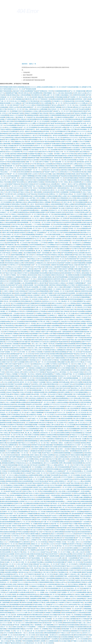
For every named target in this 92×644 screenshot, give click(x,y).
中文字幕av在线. (47, 532)
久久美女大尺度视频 (83, 141)
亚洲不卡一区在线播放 (77, 512)
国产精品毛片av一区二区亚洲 (37, 512)
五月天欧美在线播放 (59, 530)
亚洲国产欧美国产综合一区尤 (31, 186)
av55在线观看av (22, 475)
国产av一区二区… (82, 208)
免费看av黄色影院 (64, 522)
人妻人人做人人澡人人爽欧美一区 (40, 344)
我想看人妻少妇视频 (18, 594)
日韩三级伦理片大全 (62, 483)
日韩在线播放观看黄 (10, 570)
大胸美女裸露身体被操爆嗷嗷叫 (71, 485)
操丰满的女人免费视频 (20, 158)
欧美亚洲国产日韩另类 (29, 505)
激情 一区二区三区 (15, 623)
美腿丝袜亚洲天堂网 (30, 639)
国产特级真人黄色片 (11, 528)
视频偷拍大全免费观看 (38, 586)
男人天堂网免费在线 (29, 311)
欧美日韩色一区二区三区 (50, 131)
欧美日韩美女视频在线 (24, 301)
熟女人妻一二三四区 (14, 196)
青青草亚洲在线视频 (75, 299)
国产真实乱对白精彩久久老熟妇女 (56, 283)
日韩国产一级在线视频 (42, 253)
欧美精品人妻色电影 (39, 459)
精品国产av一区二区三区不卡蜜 (63, 111)
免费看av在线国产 (24, 358)
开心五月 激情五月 (35, 489)
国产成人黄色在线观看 (37, 117)
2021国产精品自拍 (31, 194)
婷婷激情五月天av (39, 342)
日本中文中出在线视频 (54, 338)
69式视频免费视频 (84, 297)
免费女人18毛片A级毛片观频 (14, 556)
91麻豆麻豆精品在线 (20, 231)
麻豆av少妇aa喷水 (67, 113)
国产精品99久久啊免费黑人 (80, 113)
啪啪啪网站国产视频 (11, 93)
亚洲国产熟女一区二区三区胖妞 (20, 226)
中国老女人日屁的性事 (17, 214)
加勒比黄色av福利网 (23, 170)
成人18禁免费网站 (12, 518)
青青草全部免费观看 (66, 419)
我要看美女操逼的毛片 (20, 233)
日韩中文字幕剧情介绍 (37, 560)
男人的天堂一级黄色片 (24, 131)
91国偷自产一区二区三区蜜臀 (8, 212)
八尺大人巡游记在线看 (17, 538)
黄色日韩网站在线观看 (23, 261)
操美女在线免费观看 (64, 469)
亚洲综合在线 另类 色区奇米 (67, 348)
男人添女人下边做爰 (47, 154)
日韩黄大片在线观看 (36, 352)
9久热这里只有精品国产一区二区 (79, 334)
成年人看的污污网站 (55, 253)
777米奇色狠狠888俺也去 (9, 408)
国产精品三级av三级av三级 (81, 255)
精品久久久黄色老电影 (62, 247)
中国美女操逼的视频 (53, 520)
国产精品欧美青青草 (62, 342)
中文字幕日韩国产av (71, 580)
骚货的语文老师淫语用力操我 (55, 279)
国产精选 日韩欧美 (63, 311)
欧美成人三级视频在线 (32, 231)
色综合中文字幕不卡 (42, 439)
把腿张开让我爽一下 (50, 117)
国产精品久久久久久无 (76, 435)
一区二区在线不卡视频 (79, 194)
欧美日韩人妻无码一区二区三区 (53, 190)
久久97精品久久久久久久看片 (13, 267)
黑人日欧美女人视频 (78, 594)
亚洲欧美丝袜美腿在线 (74, 119)
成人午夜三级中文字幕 (47, 572)
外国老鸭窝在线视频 (8, 348)
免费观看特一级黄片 (53, 243)
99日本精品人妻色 (11, 584)
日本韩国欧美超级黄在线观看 (76, 277)
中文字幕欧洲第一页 (50, 148)
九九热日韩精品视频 (29, 380)
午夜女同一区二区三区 (40, 249)
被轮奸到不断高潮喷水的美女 (67, 520)
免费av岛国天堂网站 (78, 168)
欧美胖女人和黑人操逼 (39, 384)
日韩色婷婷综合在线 (31, 133)
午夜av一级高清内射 (30, 109)
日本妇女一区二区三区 (44, 388)
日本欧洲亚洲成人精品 (47, 257)
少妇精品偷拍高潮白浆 (48, 192)
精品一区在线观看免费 (63, 360)
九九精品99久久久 (43, 336)
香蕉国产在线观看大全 (66, 263)
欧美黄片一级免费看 (43, 404)
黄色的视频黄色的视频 (63, 435)
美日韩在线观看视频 (27, 309)
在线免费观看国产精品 (30, 91)
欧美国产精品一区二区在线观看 (43, 619)
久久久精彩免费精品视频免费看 (17, 416)
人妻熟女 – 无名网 (63, 443)
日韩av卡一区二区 (5, 627)
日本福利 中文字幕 (46, 408)
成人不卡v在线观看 (16, 303)
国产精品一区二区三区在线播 (67, 425)
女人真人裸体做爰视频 (27, 283)
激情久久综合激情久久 (75, 148)
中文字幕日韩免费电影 (42, 135)
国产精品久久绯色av (24, 192)
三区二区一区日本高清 (8, 388)
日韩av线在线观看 (49, 97)
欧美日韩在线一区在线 (72, 212)
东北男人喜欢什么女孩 (79, 93)
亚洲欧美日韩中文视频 (50, 447)
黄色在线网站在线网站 (63, 433)
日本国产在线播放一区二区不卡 (9, 352)
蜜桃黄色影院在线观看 (65, 168)
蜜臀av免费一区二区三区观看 (52, 95)
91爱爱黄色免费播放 (12, 279)
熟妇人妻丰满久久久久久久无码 (54, 125)
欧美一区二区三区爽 (54, 313)
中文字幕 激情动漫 (36, 164)
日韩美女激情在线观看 (59, 590)
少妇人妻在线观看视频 (12, 605)
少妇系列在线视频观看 (35, 245)
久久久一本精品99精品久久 (29, 259)
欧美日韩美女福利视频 (83, 180)
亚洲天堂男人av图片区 (44, 133)
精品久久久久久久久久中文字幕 (17, 461)
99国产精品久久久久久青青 (74, 214)
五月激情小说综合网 (16, 627)
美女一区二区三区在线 (73, 188)
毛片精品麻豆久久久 (58, 101)
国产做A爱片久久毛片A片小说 (24, 364)
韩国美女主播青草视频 (47, 330)
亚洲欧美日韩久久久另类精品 (82, 518)
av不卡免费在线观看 (83, 313)
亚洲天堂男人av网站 (60, 127)
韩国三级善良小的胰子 (37, 447)
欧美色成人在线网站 (36, 398)
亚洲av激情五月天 (23, 558)
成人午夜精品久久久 (84, 536)
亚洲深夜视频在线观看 (44, 497)
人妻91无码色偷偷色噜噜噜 (62, 467)
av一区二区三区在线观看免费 (48, 228)
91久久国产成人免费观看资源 (78, 184)
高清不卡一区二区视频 (38, 421)
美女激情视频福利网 (66, 639)
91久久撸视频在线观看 (18, 277)
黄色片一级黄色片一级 (63, 184)
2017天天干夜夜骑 (39, 372)
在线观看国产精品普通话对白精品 (45, 499)
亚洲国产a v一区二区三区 (23, 522)
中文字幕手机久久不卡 (13, 265)
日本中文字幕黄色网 (34, 572)
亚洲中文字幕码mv (39, 299)
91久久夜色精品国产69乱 (19, 228)
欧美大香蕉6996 (67, 350)
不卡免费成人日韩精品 (41, 313)
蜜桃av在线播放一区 (37, 206)
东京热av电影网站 (39, 410)
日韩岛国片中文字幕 (43, 607)
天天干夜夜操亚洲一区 (44, 99)
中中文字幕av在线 (71, 154)
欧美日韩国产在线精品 (66, 518)
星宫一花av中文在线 (14, 346)
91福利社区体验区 (44, 115)
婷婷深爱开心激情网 (13, 366)
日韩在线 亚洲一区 (44, 611)
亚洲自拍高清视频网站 (6, 503)
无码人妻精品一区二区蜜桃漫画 (53, 586)
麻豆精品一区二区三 (62, 546)
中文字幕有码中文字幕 (54, 419)
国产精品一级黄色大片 (49, 271)
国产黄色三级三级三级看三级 (8, 398)
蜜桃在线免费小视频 (44, 326)
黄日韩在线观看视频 (52, 588)
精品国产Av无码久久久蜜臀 (58, 129)
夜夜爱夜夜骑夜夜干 (82, 617)
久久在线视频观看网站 (77, 453)
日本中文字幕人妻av (18, 224)
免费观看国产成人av (82, 301)
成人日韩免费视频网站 (21, 512)
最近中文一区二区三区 (11, 544)
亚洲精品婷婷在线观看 (18, 493)
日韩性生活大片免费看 (47, 576)
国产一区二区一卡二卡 (36, 170)
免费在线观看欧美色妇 (61, 156)
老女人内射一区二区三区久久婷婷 (71, 380)
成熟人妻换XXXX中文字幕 (75, 362)
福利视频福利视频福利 (22, 477)
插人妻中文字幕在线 (35, 408)
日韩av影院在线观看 (21, 247)
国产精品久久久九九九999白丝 (73, 566)
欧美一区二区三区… (80, 540)
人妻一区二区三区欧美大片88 (17, 548)
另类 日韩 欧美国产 (74, 499)
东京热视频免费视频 (85, 275)
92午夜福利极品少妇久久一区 (24, 323)
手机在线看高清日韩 (77, 172)
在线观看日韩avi (30, 394)
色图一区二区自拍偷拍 (53, 297)
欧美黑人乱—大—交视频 (14, 497)
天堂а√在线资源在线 (26, 346)
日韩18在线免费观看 (22, 222)
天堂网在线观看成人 (30, 263)
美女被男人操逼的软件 (82, 503)
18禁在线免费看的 (45, 158)
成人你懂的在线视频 (43, 594)
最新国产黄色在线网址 (18, 182)
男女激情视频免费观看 (61, 570)
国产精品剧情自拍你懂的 (66, 176)
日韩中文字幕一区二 (6, 530)
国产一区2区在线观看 (25, 370)
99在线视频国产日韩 (11, 386)
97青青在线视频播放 (27, 641)
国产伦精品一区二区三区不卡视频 (60, 552)
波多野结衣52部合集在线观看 (73, 222)
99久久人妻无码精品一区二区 (63, 372)
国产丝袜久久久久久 (70, 406)
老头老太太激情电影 (50, 342)
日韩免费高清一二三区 (41, 235)
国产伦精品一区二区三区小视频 (38, 419)
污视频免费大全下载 (35, 570)
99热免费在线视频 (57, 323)
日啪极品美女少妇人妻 (20, 141)
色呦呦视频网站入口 (43, 315)
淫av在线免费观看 (12, 443)
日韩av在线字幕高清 (20, 218)
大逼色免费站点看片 (77, 326)
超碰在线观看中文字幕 (17, 135)
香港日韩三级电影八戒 (84, 210)
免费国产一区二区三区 (16, 210)
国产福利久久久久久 (83, 558)
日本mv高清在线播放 (68, 186)
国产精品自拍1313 (59, 222)
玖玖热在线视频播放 (62, 148)
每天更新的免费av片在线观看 (18, 204)
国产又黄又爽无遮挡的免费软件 (32, 103)
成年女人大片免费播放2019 (12, 127)
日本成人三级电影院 (35, 374)
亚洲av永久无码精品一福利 (33, 277)
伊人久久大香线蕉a (66, 338)
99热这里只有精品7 (23, 451)
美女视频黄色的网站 (36, 131)
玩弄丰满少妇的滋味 (60, 293)
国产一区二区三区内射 (8, 160)
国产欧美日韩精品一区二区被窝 (78, 226)
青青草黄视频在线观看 (68, 441)
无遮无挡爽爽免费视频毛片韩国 (76, 582)
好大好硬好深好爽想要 (45, 160)
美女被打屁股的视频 (47, 445)
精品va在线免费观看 (62, 231)
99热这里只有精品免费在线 (44, 509)
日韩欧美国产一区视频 (79, 495)
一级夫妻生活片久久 (77, 243)
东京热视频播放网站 (74, 429)
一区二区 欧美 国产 (77, 609)
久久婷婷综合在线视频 (61, 402)
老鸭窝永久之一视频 (55, 315)
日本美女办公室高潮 (32, 160)
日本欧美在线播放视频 (41, 378)
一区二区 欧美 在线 (24, 243)
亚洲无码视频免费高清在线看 (22, 121)
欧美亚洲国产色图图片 (47, 293)
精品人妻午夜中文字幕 (39, 346)
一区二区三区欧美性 (48, 643)
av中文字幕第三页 (67, 121)
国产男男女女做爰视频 (69, 503)
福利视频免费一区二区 (11, 166)
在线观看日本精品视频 (28, 168)
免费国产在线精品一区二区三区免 (58, 291)
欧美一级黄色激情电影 (60, 188)
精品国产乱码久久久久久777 (32, 257)
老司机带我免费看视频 (25, 239)
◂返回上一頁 (32, 64)
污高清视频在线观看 (74, 192)
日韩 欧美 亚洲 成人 (23, 93)
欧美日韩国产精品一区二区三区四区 (26, 635)
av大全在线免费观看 (10, 125)
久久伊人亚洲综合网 (77, 241)
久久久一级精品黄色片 (67, 235)
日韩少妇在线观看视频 (52, 526)
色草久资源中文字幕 (50, 360)
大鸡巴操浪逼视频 (31, 119)
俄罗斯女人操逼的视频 (79, 200)
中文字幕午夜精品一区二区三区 (37, 150)
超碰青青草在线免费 (28, 210)
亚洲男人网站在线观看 (65, 463)
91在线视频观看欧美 (17, 129)
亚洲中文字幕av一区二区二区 (31, 491)
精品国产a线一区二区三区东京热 (69, 297)
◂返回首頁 (25, 64)
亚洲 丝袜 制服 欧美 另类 (26, 342)
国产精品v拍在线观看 (48, 141)
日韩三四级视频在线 (18, 99)
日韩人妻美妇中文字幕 (83, 520)
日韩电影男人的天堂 (31, 404)
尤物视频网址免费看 (35, 598)
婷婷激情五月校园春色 (54, 439)
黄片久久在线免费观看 (44, 259)
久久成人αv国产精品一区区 (32, 198)
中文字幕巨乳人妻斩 (61, 271)
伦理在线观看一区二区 (79, 150)
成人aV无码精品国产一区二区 (26, 279)
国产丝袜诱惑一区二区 (74, 97)
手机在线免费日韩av (56, 475)
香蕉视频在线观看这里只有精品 (27, 518)
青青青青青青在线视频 (52, 469)
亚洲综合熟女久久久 (65, 172)
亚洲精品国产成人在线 (58, 208)
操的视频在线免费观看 (63, 317)
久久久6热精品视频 (78, 477)
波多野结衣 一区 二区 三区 (65, 465)
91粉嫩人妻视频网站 (84, 497)
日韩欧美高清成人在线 (11, 138)
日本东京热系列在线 (9, 406)
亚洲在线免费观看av (63, 560)
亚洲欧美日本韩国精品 (63, 117)
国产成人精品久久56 (57, 152)
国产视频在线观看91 (31, 548)
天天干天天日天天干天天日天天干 (59, 404)
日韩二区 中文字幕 (54, 594)
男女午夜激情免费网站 (46, 491)
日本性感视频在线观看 (44, 305)
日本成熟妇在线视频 (51, 196)
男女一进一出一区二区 (58, 103)
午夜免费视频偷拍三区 (17, 144)
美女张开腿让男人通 (8, 231)
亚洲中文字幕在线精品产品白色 (16, 414)
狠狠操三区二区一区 (86, 528)
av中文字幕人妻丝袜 (6, 431)
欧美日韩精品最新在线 (24, 138)
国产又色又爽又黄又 (25, 164)
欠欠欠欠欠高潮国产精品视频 (11, 283)
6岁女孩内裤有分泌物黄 (71, 548)
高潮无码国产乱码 (86, 429)
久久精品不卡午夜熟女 (10, 150)
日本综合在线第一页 (65, 243)
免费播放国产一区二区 (52, 370)
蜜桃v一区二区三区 (51, 216)
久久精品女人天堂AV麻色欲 (32, 538)
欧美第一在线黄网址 (19, 200)
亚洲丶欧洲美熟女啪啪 (20, 615)
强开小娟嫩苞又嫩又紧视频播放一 (32, 271)
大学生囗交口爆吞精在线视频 (63, 386)
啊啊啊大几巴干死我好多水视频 (50, 598)
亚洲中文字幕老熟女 (9, 332)
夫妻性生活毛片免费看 (76, 382)
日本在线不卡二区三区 (39, 588)
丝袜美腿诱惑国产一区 (26, 216)
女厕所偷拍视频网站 (47, 374)
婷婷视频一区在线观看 (39, 425)
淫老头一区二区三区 (76, 588)
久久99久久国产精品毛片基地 (24, 564)
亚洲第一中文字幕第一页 (42, 394)
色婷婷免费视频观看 (80, 204)
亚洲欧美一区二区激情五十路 (55, 289)
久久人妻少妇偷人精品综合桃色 (64, 93)
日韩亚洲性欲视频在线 (51, 182)
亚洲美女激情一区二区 (58, 416)
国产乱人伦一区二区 (38, 239)
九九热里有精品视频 (11, 176)
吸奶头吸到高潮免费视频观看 (10, 501)
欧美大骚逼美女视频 (42, 635)
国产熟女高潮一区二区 (8, 435)
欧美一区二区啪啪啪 (42, 629)
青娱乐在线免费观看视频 (26, 481)
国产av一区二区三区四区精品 (39, 542)
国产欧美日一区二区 (56, 503)
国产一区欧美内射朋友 (69, 396)
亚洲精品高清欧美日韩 (79, 111)
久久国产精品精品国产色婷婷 (15, 113)
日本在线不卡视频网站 (61, 544)
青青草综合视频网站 (20, 295)
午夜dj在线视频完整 (27, 307)
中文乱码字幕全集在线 (40, 481)
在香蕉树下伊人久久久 (26, 501)
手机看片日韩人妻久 (27, 469)
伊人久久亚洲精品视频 (22, 467)
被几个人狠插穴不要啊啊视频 (26, 176)
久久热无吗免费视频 (11, 451)
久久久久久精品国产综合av (31, 152)
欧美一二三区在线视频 (61, 330)
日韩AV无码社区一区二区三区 (56, 109)
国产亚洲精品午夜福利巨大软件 (56, 212)
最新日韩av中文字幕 (45, 152)
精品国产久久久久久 (16, 505)
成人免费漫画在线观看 (38, 392)
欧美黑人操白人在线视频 (17, 257)
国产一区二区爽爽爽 (59, 237)
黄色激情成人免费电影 (12, 334)
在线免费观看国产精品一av (62, 576)
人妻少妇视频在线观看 (29, 253)
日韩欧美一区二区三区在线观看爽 (60, 251)
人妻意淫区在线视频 (26, 220)
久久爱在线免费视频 (25, 95)
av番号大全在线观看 (68, 328)
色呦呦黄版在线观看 (32, 115)
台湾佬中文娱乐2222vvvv (15, 188)
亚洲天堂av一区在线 (46, 416)
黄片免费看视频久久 (22, 400)
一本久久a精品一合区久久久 (74, 542)
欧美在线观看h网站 (10, 419)
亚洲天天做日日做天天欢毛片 (16, 133)
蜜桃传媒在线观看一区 (21, 406)
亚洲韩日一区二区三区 (8, 512)
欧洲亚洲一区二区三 (6, 99)
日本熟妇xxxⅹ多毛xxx (60, 582)
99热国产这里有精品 (14, 487)
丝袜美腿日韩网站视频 (56, 354)
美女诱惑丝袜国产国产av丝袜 (75, 259)
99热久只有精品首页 (13, 164)
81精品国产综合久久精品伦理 (41, 487)
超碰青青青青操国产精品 (70, 354)
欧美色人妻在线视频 (19, 404)
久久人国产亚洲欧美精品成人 (48, 231)
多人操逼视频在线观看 (24, 421)
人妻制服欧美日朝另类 (36, 451)
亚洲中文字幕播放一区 (45, 162)
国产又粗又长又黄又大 (75, 633)
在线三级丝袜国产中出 (16, 105)
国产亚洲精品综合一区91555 (45, 91)
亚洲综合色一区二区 (28, 299)
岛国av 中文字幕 (71, 129)
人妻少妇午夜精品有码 (83, 257)
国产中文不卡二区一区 (61, 412)
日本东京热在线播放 (74, 247)
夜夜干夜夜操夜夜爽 (6, 91)
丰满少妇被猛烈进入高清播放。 (34, 414)
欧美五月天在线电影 (66, 150)
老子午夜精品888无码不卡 (62, 400)
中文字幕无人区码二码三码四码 (12, 269)
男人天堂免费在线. (36, 301)
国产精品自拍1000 (44, 621)
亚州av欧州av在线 (54, 263)
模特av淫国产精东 (84, 600)
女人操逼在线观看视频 (55, 204)
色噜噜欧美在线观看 (73, 275)
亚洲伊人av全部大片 (33, 174)
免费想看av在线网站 (21, 402)
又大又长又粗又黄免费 (12, 342)
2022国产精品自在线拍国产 (64, 295)
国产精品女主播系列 (10, 251)
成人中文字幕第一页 (30, 629)
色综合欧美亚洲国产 (48, 111)
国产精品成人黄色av (67, 194)
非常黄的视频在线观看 (61, 97)
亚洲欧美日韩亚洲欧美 (29, 499)
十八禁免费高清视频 (13, 542)
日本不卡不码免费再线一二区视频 (32, 627)
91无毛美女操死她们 (34, 507)
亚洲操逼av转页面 (69, 101)
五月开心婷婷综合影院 (8, 546)
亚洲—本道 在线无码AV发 (34, 141)
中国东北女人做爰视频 (55, 113)
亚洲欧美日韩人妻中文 (30, 99)
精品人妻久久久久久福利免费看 (42, 323)
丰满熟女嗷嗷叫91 (79, 269)
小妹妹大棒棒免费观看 (58, 174)
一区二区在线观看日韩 (53, 150)
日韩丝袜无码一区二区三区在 (69, 281)
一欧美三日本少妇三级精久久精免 (23, 588)
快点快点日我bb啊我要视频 (49, 368)
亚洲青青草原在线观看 (79, 95)
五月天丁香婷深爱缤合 (27, 328)
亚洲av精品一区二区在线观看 (35, 233)
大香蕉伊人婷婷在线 (67, 505)
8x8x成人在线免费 (51, 184)
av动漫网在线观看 (64, 299)
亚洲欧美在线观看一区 (29, 285)
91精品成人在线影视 (33, 295)
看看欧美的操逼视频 (68, 516)
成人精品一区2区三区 (15, 309)
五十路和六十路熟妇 (13, 123)
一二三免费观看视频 (77, 166)
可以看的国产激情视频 (34, 400)
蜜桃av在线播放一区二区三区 (71, 140)
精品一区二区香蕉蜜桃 (29, 600)
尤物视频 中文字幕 (80, 578)
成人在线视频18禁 (11, 146)
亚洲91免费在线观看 (25, 107)
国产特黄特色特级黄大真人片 (38, 471)
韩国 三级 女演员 (27, 255)
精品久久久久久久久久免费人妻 (63, 489)
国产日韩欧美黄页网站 (64, 512)
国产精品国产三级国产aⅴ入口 (51, 172)
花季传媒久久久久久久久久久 (79, 131)
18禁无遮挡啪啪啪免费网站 (15, 271)
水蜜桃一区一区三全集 (32, 162)
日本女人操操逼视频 (24, 386)
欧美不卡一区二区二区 (68, 105)
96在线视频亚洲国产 (30, 144)
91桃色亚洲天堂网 (52, 311)
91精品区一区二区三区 (20, 412)
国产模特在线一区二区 (66, 364)
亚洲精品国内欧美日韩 (67, 635)
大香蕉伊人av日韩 (13, 107)
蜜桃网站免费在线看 (53, 366)
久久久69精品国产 (54, 321)
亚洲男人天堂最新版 (85, 421)
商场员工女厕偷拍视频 (83, 303)
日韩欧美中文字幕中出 (23, 273)
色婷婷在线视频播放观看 (64, 447)
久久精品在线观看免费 (71, 123)
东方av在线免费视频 (64, 245)
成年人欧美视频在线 (20, 194)
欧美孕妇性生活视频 (42, 204)
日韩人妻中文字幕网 (78, 419)
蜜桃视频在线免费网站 (62, 346)
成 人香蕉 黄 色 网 (8, 218)
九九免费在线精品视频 (39, 196)
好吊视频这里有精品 (75, 449)
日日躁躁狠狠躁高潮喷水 (61, 91)
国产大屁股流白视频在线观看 (74, 135)
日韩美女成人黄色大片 (29, 495)
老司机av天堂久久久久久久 (29, 497)
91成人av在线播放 (60, 455)
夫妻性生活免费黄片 (83, 154)
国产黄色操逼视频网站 (75, 342)
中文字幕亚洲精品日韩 (56, 140)
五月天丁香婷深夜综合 (64, 631)
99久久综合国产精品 (28, 473)
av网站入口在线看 (67, 390)
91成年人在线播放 (28, 249)
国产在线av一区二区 (47, 237)
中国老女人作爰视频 (84, 319)
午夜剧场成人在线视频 (34, 368)
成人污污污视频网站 (76, 245)
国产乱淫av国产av (7, 208)
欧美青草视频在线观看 (79, 336)
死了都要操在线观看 (84, 127)
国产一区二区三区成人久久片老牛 (54, 233)
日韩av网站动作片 (58, 538)
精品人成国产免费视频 (13, 237)
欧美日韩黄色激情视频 (11, 465)
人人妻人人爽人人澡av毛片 (32, 396)
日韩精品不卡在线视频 (30, 113)
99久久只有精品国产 (63, 228)
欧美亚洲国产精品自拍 (32, 457)
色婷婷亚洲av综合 (74, 461)
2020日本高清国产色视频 (82, 101)
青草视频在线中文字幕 (64, 131)
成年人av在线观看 (47, 164)
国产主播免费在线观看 (53, 556)
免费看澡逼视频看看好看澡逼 (64, 200)
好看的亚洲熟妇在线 (52, 384)
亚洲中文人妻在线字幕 (40, 283)
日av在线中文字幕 (55, 394)
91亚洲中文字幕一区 (29, 188)
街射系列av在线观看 (11, 479)
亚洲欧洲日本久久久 (72, 445)
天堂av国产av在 (10, 467)
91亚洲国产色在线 (59, 257)
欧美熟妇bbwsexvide (14, 619)
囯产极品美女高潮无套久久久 (16, 643)
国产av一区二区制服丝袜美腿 (77, 91)
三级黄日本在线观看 (26, 178)
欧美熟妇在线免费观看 (30, 321)
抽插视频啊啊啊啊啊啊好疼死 (71, 586)
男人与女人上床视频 (9, 402)
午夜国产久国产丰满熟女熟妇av (49, 332)
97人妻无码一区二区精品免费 (47, 295)
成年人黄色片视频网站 (26, 317)
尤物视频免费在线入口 (69, 158)
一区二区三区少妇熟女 (21, 566)
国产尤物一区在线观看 (68, 315)
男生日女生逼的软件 (71, 103)
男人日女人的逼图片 (8, 382)
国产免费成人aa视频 (68, 204)
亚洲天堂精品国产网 (72, 115)
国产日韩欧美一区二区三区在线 (35, 461)
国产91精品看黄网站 (8, 158)
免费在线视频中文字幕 (69, 287)
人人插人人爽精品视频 (24, 340)
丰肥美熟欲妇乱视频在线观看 (54, 427)
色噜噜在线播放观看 (86, 501)
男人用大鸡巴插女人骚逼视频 (10, 344)
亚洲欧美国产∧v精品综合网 (52, 477)
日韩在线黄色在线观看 (64, 166)
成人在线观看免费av (77, 182)
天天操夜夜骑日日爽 (48, 352)
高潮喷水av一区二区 (55, 194)
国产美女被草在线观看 (83, 109)
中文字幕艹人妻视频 (71, 141)
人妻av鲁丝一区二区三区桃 (68, 301)
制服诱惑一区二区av (80, 516)
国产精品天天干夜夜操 (64, 609)
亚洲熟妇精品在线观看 (32, 503)
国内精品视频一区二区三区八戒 (70, 629)
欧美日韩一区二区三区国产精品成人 (30, 237)
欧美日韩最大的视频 (40, 176)
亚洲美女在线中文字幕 (31, 362)
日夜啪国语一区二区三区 (37, 190)
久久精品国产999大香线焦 (37, 261)
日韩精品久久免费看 (19, 394)
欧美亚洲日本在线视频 (67, 627)
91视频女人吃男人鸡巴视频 (48, 198)
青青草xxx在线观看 (19, 348)
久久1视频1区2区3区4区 (11, 586)
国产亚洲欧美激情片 (55, 144)
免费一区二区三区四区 (85, 170)
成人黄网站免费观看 (58, 532)
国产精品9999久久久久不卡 (35, 247)
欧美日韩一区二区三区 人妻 (34, 218)
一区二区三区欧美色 (69, 152)
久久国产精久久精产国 (39, 501)
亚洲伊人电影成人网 (35, 455)
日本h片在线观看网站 (45, 101)
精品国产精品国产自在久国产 (14, 491)
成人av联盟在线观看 (70, 279)
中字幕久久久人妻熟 (51, 465)
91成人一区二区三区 (51, 564)
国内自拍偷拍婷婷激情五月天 (49, 493)
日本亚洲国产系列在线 (56, 540)
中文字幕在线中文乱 (27, 267)
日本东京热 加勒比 (75, 507)
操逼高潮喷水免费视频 (11, 572)
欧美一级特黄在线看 (56, 158)
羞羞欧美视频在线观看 (18, 162)
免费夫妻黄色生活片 (30, 439)
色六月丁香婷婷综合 (25, 350)
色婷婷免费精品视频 (16, 600)
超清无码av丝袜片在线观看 (13, 307)
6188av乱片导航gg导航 (12, 392)
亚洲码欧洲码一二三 (63, 461)
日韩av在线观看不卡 (79, 121)
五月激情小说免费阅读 (48, 455)
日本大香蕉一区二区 (57, 160)
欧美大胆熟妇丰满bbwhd (39, 178)
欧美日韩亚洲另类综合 (30, 594)
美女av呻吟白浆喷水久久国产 (46, 127)
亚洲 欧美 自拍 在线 (23, 465)
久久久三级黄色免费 (84, 548)
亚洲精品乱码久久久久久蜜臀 (27, 123)
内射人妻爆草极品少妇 (18, 202)
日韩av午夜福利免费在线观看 (16, 568)
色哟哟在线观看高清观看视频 (62, 453)
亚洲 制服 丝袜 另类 (10, 261)
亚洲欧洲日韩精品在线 (12, 95)
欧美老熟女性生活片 (13, 338)
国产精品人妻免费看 (15, 641)
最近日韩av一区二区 (64, 584)
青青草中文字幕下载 (27, 526)
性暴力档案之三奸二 (63, 216)
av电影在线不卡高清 (18, 91)
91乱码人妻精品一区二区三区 (13, 168)
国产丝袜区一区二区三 (81, 376)
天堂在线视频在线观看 (81, 202)
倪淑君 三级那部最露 (57, 396)
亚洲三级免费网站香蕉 (36, 93)
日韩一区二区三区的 (64, 588)
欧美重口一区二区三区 (22, 453)
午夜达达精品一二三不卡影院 (8, 172)
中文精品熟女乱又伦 (23, 528)
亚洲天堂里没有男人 (63, 437)
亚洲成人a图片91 (20, 509)
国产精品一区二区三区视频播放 (76, 374)
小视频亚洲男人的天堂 (42, 485)
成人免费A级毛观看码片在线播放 (34, 182)
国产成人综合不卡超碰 (49, 398)
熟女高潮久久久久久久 (57, 305)
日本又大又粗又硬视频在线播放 (66, 368)
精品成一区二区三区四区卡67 (58, 423)
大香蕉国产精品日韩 (23, 479)
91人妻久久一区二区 (43, 140)
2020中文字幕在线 (67, 107)
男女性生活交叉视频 (45, 174)
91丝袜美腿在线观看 (42, 285)
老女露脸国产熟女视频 (34, 154)
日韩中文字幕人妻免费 (74, 271)
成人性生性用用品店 (61, 421)
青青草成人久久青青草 (50, 483)
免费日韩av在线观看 (75, 560)
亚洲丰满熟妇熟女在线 (6, 404)
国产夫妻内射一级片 (14, 178)
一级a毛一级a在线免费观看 (42, 129)
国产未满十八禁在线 (27, 269)
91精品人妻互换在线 (17, 380)
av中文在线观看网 (17, 287)
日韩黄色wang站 (29, 289)
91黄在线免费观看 (77, 463)
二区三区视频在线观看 (32, 423)
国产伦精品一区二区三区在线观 (46, 429)
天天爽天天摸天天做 (9, 364)
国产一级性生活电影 (9, 247)
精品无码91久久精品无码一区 (57, 319)
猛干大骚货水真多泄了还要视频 (64, 269)
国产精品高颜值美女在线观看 (19, 156)
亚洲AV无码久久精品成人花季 (38, 297)
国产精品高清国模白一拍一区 (37, 558)
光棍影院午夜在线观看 (57, 265)
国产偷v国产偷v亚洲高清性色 (56, 123)
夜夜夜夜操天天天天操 (77, 631)
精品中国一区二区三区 (57, 524)
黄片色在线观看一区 (72, 293)
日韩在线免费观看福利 (75, 216)
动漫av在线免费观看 (67, 495)
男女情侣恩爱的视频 (55, 186)
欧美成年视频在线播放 (71, 178)
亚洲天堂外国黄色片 (86, 402)
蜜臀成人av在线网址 (11, 340)
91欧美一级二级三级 (76, 251)
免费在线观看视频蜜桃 (50, 376)
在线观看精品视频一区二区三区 (40, 390)
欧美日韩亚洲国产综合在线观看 (13, 384)
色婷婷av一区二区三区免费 (80, 447)
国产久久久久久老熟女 (29, 105)
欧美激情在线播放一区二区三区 (46, 200)
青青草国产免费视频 (55, 107)
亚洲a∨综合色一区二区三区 (59, 259)
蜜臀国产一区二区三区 (76, 117)
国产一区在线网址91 (86, 522)
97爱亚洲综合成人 (56, 202)
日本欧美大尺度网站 (80, 356)
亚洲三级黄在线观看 (56, 133)
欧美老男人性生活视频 (20, 293)
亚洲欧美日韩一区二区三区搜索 (78, 437)
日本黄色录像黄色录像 (37, 148)
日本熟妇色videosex (21, 463)
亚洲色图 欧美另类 (20, 160)
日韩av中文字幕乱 (28, 410)
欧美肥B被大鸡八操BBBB (71, 125)
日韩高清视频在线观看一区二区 (55, 178)
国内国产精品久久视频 (71, 524)
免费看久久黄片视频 (50, 334)
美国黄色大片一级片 (30, 135)
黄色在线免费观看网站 (62, 398)
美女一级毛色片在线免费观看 (57, 135)
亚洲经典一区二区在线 (51, 410)
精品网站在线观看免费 (57, 99)
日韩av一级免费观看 (31, 200)
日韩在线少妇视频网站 (15, 495)
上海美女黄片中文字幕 (66, 321)
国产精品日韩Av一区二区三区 (23, 97)
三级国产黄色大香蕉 (78, 489)
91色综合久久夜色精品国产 (27, 313)
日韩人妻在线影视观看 (75, 514)
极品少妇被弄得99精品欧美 (10, 190)
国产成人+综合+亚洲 (59, 491)
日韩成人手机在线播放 (54, 629)
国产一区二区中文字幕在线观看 (40, 107)
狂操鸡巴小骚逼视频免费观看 (68, 556)
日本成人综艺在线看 (25, 392)
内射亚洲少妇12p (11, 323)
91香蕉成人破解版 (17, 253)
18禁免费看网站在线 (26, 196)
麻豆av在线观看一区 (80, 239)
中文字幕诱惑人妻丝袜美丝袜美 (28, 275)
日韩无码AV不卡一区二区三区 (15, 109)
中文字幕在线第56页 (42, 123)
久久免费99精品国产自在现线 (52, 239)
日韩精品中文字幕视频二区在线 (57, 542)
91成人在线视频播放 (22, 245)
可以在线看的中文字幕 (12, 425)
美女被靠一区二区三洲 (76, 267)
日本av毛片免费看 (10, 453)
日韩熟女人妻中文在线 (52, 425)
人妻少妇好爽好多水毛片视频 (20, 530)
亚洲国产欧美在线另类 (10, 459)
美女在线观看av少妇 (16, 576)
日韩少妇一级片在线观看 (10, 301)
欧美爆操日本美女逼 (38, 623)
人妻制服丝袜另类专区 (50, 560)
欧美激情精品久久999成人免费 (33, 111)
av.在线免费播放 (39, 166)
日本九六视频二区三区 (80, 364)
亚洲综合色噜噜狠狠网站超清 (72, 233)
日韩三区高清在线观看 (70, 160)
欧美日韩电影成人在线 (59, 164)
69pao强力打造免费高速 (10, 131)
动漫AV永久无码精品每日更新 (49, 631)
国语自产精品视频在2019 (46, 530)
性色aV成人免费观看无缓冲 (10, 445)
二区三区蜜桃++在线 (44, 287)
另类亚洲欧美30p (13, 358)
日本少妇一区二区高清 (11, 170)
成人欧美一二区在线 (13, 313)
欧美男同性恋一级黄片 (81, 99)
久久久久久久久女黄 (70, 534)
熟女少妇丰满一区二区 (83, 354)
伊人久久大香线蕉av (70, 303)
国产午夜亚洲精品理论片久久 (71, 190)
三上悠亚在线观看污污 (69, 133)
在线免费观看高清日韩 (26, 376)
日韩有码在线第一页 (6, 287)
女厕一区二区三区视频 (36, 479)
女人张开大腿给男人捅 (13, 516)
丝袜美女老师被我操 (65, 241)
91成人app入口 (34, 530)
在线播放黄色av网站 (51, 512)
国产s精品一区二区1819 (73, 352)
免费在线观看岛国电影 (58, 408)
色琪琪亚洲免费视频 (66, 336)
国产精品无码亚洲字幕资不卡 (76, 218)
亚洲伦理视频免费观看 (28, 235)
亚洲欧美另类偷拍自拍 (54, 273)
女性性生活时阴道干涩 (78, 554)
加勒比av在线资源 (82, 198)
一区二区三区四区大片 (47, 222)
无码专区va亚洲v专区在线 (41, 354)
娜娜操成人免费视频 (22, 150)
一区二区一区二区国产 (44, 548)
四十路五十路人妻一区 (68, 202)
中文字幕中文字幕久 (77, 249)
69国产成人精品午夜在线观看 (37, 226)
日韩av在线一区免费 (80, 439)
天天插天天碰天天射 (70, 309)
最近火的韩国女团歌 (62, 457)
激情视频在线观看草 (18, 580)
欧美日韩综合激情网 (23, 172)
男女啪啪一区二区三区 (33, 228)
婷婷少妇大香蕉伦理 (25, 206)
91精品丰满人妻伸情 (75, 162)
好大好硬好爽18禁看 (84, 224)
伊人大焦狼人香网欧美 (78, 526)
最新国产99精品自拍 (14, 184)
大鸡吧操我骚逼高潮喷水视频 (15, 629)
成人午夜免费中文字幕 (61, 206)
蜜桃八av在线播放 (44, 596)
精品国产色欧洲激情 (22, 507)
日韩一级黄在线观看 (36, 192)
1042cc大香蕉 (72, 198)
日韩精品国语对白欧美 (42, 319)
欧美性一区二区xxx (75, 228)
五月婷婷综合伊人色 (70, 208)
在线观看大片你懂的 (24, 190)
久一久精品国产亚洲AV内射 (17, 336)
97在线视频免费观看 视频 (82, 592)
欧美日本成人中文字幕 (24, 437)
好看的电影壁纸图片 (26, 265)
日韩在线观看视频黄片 (17, 621)
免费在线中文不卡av (78, 107)
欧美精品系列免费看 (80, 441)
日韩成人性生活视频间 (44, 275)
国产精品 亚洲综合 (20, 119)
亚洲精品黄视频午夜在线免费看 (39, 273)
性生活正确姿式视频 (65, 641)
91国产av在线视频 (19, 362)
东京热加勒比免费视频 (67, 637)
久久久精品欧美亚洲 (79, 505)
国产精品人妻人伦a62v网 (76, 340)
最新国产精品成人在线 (70, 265)
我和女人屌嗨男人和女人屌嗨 (10, 239)
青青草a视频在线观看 (13, 376)
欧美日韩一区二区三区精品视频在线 (12, 473)
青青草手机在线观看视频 (13, 220)
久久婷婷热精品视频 (41, 279)
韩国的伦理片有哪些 (31, 336)
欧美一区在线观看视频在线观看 (57, 146)
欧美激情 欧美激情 (42, 536)
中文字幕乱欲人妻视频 (76, 584)
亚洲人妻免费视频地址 (51, 392)
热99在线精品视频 (69, 99)
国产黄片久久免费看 (9, 140)
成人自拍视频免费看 (57, 307)
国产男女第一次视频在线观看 (21, 625)
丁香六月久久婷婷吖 (21, 330)
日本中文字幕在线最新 (73, 146)
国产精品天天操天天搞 (75, 206)
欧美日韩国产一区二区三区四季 (15, 514)
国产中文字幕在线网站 (21, 332)
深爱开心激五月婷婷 (8, 121)
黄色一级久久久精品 (41, 168)
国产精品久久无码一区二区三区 (56, 617)
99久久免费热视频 (46, 103)
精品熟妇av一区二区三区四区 (15, 396)
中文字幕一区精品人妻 (64, 182)
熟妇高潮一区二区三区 (44, 208)
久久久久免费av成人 (16, 103)
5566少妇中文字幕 (44, 423)
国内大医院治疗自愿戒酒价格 (80, 414)
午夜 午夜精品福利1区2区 (50, 479)
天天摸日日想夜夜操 (20, 291)
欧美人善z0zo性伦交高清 (30, 315)
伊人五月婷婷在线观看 (29, 485)
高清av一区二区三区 (29, 552)
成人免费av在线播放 (49, 602)
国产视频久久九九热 (55, 441)
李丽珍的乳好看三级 (8, 293)
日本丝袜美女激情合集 (48, 400)
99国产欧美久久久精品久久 (33, 493)
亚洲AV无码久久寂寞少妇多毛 (12, 534)
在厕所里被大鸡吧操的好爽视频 (18, 154)
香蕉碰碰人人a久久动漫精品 (78, 360)
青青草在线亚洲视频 (6, 613)
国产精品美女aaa (49, 372)
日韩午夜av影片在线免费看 (30, 287)
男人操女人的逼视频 (39, 427)
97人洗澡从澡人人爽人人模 (33, 348)
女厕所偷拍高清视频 (18, 180)
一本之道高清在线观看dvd (84, 396)
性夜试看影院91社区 (37, 95)
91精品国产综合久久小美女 (81, 637)
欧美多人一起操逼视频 (41, 210)
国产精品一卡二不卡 (53, 241)
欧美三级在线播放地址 (36, 172)
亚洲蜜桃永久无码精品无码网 (48, 435)
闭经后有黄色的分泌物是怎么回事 (14, 263)
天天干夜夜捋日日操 (30, 574)
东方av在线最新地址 (8, 574)
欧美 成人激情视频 (42, 281)
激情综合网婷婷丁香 (76, 576)
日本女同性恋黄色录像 (59, 224)
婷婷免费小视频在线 (37, 97)
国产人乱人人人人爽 (83, 431)
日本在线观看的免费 (14, 281)
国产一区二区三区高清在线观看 (18, 174)
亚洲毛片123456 (28, 372)
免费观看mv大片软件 (17, 311)
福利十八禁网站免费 (72, 224)
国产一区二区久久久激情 (15, 186)
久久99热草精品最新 (52, 584)
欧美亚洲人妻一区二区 (57, 548)
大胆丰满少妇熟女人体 (68, 239)
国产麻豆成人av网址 (55, 105)
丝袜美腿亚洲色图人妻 (71, 174)
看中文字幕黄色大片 (54, 518)
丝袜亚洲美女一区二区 (17, 356)
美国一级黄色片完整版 (15, 526)
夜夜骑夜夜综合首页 (49, 206)
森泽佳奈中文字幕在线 (82, 534)
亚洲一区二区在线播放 (57, 431)
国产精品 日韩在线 (42, 113)
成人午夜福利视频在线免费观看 (44, 188)
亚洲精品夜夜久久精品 (68, 473)
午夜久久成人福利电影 (36, 578)
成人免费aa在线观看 (31, 202)
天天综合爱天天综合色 (54, 473)
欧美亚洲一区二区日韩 (40, 309)
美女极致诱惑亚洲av (23, 212)
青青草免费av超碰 (39, 328)
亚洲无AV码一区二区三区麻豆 (51, 170)
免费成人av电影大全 (63, 196)
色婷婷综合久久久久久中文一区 (71, 138)
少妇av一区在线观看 (80, 105)
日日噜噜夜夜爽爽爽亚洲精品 (58, 115)
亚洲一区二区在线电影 (17, 321)
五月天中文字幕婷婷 (66, 477)
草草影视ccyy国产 (60, 141)
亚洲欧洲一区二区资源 (24, 117)
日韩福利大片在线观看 (42, 144)
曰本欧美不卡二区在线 (71, 289)
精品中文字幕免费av (41, 311)
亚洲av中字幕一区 (39, 269)
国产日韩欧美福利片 (29, 129)
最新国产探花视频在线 (63, 267)
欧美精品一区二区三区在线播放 (71, 475)
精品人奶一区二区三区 (68, 439)
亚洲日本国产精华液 (82, 309)
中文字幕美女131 (54, 364)
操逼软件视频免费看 (16, 255)
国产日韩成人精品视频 (11, 390)
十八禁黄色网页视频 (40, 556)
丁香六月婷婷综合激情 (24, 445)
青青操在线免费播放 (60, 352)
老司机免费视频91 (79, 384)
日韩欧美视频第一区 (49, 93)
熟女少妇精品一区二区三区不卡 (12, 235)
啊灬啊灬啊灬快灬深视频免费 (42, 251)
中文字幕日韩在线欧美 (46, 538)
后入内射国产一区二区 (83, 160)
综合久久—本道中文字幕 (16, 289)
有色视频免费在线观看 (63, 334)
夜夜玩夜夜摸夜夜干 (67, 273)
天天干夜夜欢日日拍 (72, 319)
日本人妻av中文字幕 (76, 400)
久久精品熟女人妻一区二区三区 (75, 423)
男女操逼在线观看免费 (25, 605)
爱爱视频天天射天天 (18, 111)
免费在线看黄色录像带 (30, 356)
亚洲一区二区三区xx (72, 127)
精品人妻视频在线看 (67, 255)
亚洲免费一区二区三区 (28, 378)
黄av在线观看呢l (75, 522)
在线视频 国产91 (28, 384)
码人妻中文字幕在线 (12, 192)
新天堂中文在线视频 (39, 184)
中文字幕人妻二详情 (8, 141)
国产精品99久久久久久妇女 (77, 467)
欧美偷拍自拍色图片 (6, 224)
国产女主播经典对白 (53, 168)
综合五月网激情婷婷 (62, 198)
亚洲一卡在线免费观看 (71, 558)
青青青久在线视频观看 (62, 192)
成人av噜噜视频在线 (45, 534)
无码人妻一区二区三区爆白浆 (68, 313)
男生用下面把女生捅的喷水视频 (75, 455)
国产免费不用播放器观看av (52, 220)
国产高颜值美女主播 (84, 408)
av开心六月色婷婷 (8, 633)
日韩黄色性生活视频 (84, 178)
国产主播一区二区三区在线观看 (40, 121)
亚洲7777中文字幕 (20, 140)
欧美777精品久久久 (62, 633)
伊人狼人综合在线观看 (72, 408)
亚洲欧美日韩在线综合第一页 (59, 275)
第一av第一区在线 (77, 338)
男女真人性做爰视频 (56, 344)
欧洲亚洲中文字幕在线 (74, 544)
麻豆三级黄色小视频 (9, 509)
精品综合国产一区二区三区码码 (53, 623)
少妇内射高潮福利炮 (52, 176)
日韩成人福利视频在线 (72, 619)
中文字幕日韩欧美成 (33, 101)
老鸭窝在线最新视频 (67, 144)
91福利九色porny (87, 222)
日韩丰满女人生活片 (70, 109)
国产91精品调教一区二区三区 (60, 162)
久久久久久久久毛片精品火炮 (37, 584)
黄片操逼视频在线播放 (71, 416)
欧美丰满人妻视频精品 (43, 119)
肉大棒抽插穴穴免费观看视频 (75, 283)
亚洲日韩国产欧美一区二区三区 (40, 138)
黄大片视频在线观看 (49, 247)
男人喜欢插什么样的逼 (16, 427)
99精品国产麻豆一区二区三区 (59, 119)
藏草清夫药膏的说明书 (80, 635)
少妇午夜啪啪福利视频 (34, 156)
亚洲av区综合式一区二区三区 (25, 125)
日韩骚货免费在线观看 (42, 105)
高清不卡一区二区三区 (41, 146)
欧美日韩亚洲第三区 (39, 469)
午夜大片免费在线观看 (75, 261)
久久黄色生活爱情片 (19, 208)
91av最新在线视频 (31, 140)
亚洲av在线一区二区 (47, 214)
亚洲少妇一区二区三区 (56, 138)
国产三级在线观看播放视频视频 (69, 378)
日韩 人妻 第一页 (31, 204)
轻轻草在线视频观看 (68, 427)
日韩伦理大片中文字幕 (83, 307)
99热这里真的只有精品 (27, 184)
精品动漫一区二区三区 (37, 437)
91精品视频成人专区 (66, 95)
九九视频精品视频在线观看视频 (79, 196)
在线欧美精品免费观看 (60, 214)
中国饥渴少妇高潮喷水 (55, 536)
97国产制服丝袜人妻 (10, 245)
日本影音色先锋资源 (11, 455)
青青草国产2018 (36, 445)
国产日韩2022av (31, 291)
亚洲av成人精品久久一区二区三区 (20, 560)
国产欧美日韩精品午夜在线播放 (71, 323)
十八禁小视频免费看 (48, 625)
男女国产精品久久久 (47, 453)
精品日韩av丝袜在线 (79, 235)
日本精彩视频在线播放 (31, 208)
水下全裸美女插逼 (10, 119)
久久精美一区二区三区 (41, 473)
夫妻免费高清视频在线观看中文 (38, 212)
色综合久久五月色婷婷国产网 (18, 115)
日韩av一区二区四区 (61, 218)
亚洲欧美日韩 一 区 (19, 633)
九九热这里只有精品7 (78, 372)
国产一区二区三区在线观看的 (29, 127)
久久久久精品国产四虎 (56, 596)
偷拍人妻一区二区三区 (11, 590)
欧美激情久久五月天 (38, 317)
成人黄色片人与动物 (79, 144)
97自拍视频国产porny (55, 121)
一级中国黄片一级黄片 (59, 154)
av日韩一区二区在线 (53, 249)
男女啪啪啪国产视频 (25, 344)
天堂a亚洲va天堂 (86, 97)
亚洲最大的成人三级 (11, 117)
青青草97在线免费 (27, 602)
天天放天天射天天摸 (30, 180)
